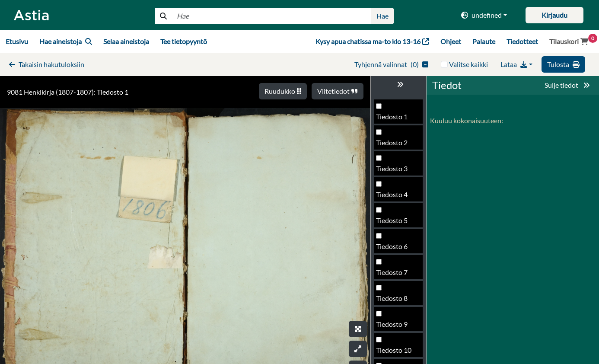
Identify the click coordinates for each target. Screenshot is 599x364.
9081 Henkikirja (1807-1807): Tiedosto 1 (68, 92)
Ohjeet (451, 41)
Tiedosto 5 (392, 220)
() (391, 64)
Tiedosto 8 (392, 298)
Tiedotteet (522, 41)
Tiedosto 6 (392, 246)
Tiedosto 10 (394, 350)
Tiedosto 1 (392, 117)
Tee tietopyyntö (184, 41)
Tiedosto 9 (392, 324)
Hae (382, 16)
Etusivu (17, 41)
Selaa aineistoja (126, 41)
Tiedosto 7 (392, 272)
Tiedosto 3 (392, 168)
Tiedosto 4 (392, 194)
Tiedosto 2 (392, 142)
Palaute (484, 41)
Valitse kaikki (468, 64)
